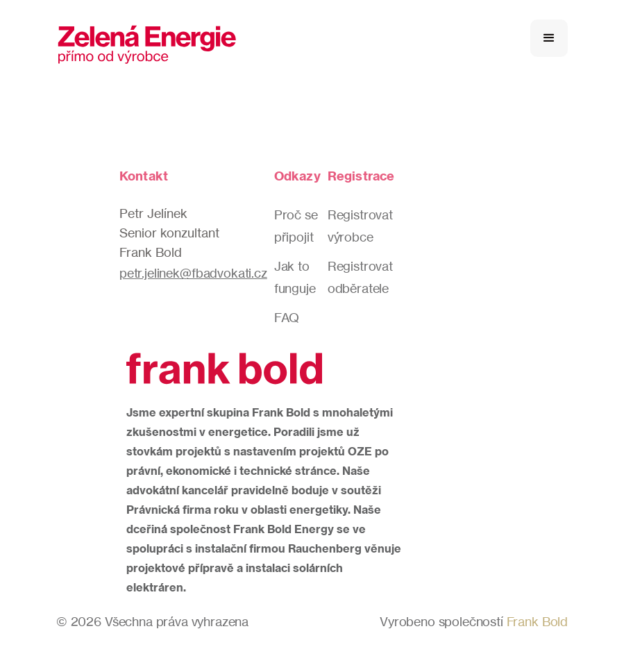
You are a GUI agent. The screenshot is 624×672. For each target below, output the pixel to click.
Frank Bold (537, 621)
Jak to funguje (295, 277)
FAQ (287, 317)
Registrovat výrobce (360, 226)
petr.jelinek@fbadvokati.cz (193, 273)
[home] (147, 38)
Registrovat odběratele (360, 277)
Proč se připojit (296, 226)
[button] (549, 38)
